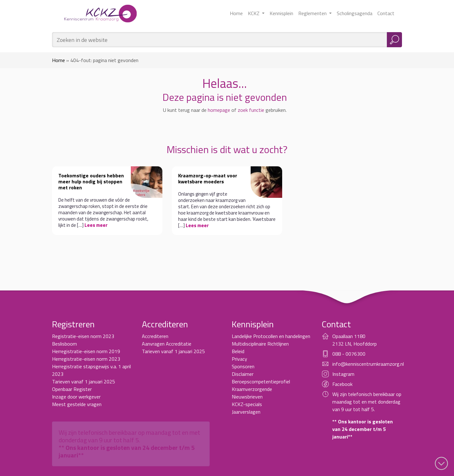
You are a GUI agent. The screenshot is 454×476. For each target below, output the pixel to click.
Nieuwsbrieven (247, 397)
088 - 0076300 (349, 354)
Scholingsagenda (355, 13)
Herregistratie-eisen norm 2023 (86, 359)
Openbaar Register (72, 389)
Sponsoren (243, 366)
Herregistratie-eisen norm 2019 (86, 351)
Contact (386, 13)
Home (236, 13)
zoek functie (251, 110)
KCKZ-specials (247, 404)
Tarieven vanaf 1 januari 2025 (84, 381)
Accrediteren (155, 336)
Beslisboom (64, 344)
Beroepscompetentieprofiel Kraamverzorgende (261, 385)
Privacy (239, 359)
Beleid (238, 351)
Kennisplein (281, 13)
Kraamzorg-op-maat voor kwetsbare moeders (208, 178)
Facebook (342, 384)
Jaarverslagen (246, 412)
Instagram (343, 374)
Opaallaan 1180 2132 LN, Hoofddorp (355, 340)
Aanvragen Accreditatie (167, 344)
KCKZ (254, 13)
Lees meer (96, 225)
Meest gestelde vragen (77, 404)
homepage (219, 110)
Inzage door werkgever (76, 397)
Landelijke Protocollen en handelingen (271, 336)
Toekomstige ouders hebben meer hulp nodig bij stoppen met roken (91, 181)
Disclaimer (243, 374)
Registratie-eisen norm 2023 (83, 336)
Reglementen (313, 13)
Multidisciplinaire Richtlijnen (260, 344)
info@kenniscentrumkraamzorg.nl (368, 364)
